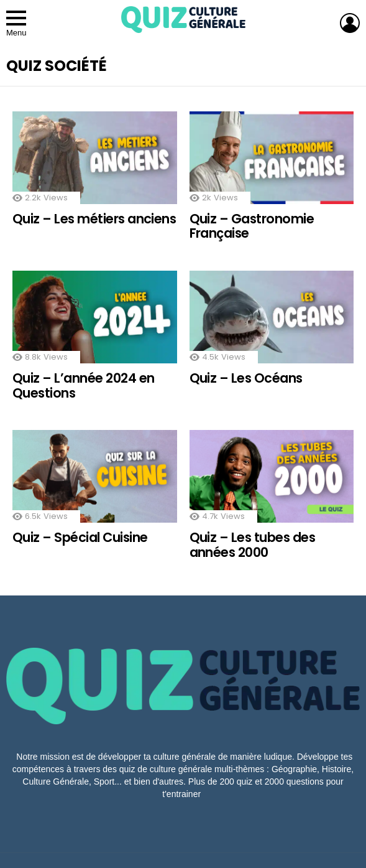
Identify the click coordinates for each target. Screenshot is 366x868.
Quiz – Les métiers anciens (94, 219)
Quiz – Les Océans (246, 378)
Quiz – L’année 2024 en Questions (83, 385)
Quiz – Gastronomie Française (252, 226)
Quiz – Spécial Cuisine (80, 537)
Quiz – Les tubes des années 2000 (253, 545)
